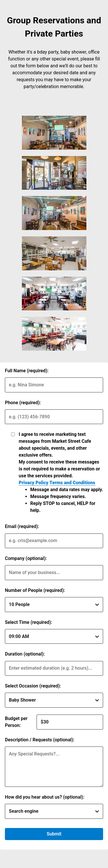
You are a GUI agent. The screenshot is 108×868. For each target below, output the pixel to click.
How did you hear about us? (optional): (45, 797)
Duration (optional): (25, 654)
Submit (54, 834)
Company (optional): (26, 558)
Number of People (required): (35, 590)
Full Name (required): (27, 371)
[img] (54, 133)
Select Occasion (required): (33, 686)
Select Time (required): (29, 622)
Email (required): (22, 526)
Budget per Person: (16, 722)
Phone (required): (23, 403)
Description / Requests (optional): (40, 740)
